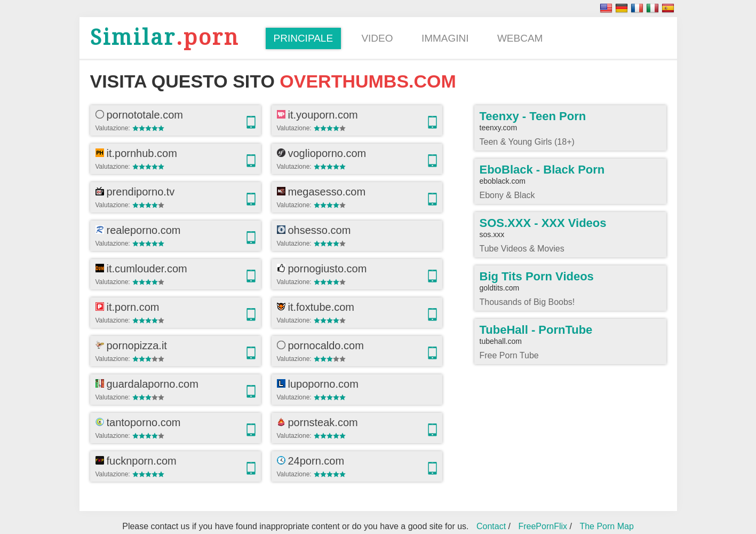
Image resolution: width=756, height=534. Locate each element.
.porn (165, 38)
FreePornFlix (543, 526)
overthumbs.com (368, 81)
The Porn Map (606, 526)
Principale (304, 38)
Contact (491, 526)
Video (377, 38)
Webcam (520, 38)
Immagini (445, 38)
